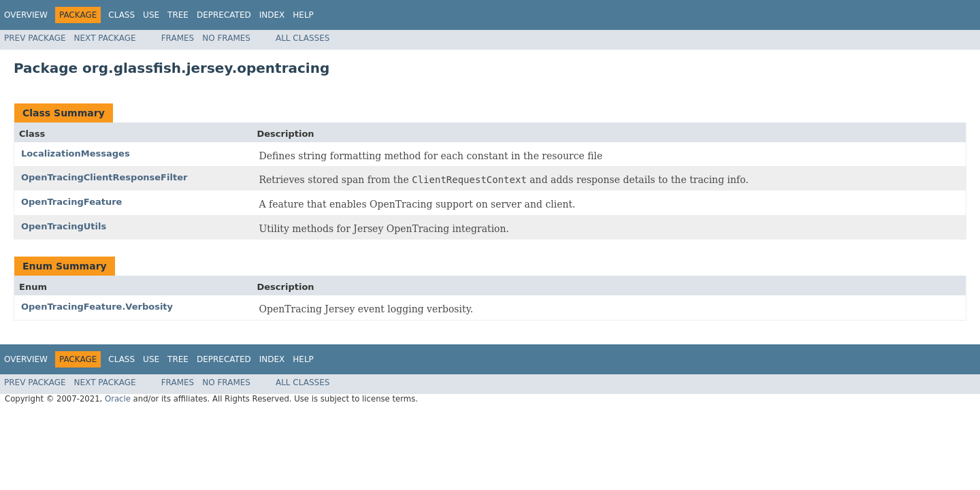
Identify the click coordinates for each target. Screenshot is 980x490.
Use (151, 15)
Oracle (118, 399)
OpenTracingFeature (71, 202)
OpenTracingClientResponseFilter (104, 177)
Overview (26, 15)
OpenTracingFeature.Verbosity (97, 307)
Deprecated (224, 15)
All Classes (303, 38)
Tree (178, 15)
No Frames (226, 38)
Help (303, 15)
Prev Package (35, 38)
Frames (178, 38)
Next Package (105, 38)
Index (272, 15)
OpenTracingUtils (64, 226)
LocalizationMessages (76, 153)
